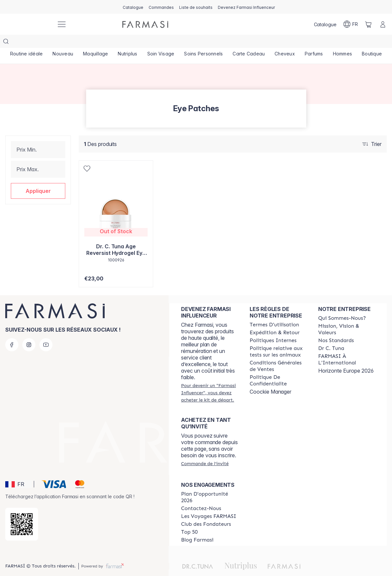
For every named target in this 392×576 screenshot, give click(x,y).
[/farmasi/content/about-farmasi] (342, 305)
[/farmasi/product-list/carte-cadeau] (249, 43)
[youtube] (46, 332)
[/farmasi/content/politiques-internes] (273, 327)
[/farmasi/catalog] (133, 7)
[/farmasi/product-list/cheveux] (285, 43)
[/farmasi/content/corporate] (347, 346)
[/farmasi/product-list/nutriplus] (128, 43)
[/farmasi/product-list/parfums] (314, 43)
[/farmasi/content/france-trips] (209, 503)
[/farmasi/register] (161, 7)
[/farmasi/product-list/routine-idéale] (26, 43)
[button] (38, 178)
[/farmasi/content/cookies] (278, 367)
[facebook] (12, 332)
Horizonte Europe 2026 (346, 358)
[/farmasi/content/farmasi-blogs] (197, 527)
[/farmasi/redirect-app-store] (22, 511)
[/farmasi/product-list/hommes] (342, 43)
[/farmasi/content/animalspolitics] (278, 339)
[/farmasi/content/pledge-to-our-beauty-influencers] (331, 335)
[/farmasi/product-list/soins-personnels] (203, 43)
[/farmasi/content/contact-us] (201, 495)
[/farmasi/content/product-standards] (336, 327)
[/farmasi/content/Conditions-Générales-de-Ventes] (278, 353)
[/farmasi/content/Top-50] (189, 519)
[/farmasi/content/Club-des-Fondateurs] (206, 511)
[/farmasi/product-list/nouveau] (63, 43)
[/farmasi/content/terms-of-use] (274, 312)
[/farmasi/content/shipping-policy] (275, 319)
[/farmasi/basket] (368, 24)
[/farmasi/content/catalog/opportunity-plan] (209, 484)
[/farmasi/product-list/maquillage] (95, 43)
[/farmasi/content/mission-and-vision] (347, 316)
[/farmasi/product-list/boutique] (372, 43)
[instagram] (29, 332)
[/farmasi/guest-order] (205, 450)
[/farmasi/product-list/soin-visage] (161, 43)
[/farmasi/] (28, 24)
